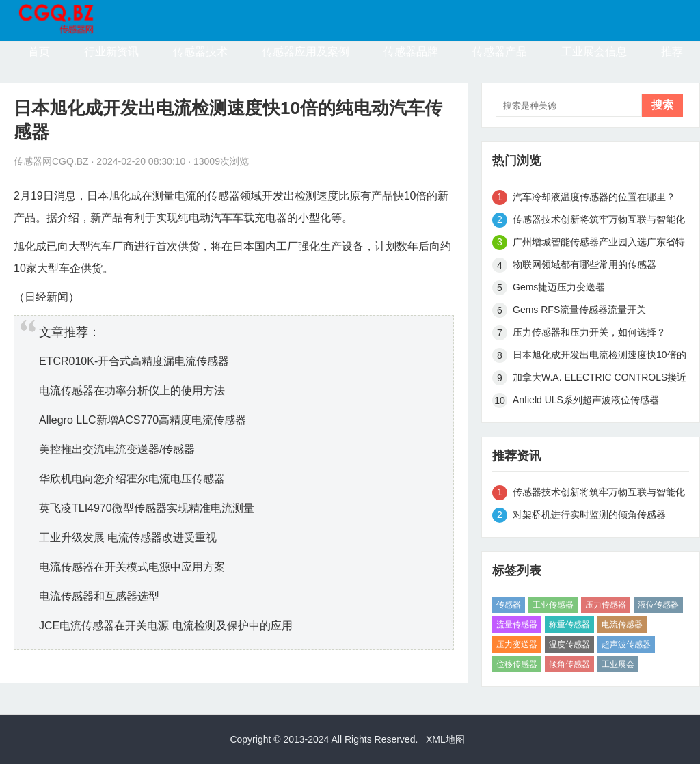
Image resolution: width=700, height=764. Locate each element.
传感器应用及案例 (306, 52)
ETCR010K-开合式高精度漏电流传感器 (134, 361)
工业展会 (618, 664)
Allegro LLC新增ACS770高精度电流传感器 (143, 420)
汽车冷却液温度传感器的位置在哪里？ (594, 197)
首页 (39, 52)
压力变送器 (517, 644)
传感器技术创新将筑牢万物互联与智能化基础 (599, 222)
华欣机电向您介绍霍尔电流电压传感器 (132, 479)
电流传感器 (622, 625)
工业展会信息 (594, 52)
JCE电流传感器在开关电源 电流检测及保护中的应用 (166, 626)
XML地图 (445, 739)
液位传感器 (658, 605)
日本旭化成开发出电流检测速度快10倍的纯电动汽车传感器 (600, 357)
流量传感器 (517, 625)
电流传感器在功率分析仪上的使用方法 (132, 391)
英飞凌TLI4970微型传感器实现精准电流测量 (147, 508)
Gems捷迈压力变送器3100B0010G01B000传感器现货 (581, 289)
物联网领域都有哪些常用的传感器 (584, 264)
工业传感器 (553, 605)
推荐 (672, 52)
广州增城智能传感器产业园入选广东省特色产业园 (599, 244)
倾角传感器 (569, 664)
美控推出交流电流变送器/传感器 (117, 449)
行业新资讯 (111, 52)
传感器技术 (200, 52)
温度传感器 (569, 644)
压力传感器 (606, 605)
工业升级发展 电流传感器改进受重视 (128, 537)
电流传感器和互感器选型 (99, 596)
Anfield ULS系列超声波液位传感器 (586, 400)
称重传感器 (569, 625)
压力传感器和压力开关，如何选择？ (589, 332)
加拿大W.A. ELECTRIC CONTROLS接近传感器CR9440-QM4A (600, 380)
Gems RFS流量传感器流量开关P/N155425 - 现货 (579, 312)
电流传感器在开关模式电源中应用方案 (132, 567)
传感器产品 (500, 52)
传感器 (509, 605)
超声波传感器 (626, 644)
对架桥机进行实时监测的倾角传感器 (589, 515)
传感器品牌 (411, 52)
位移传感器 (517, 664)
